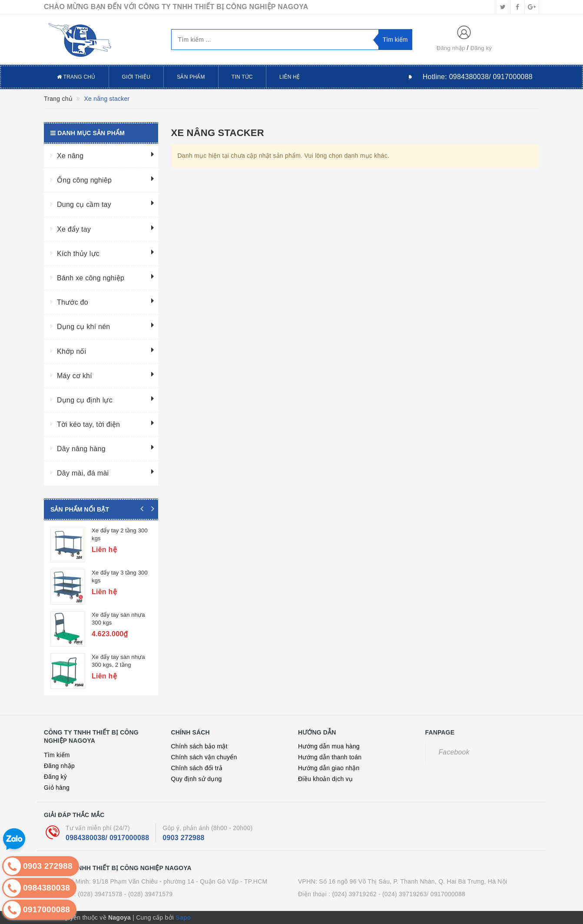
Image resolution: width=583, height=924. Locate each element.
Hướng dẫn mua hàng (329, 746)
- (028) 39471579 (148, 894)
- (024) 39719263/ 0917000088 (422, 894)
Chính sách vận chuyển (204, 757)
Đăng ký (481, 48)
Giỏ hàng (57, 788)
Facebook (454, 752)
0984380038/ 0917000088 (107, 838)
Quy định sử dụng (197, 779)
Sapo (183, 917)
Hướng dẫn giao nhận (329, 768)
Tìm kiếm (57, 755)
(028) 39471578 (100, 894)
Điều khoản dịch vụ (325, 779)
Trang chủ (76, 77)
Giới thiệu (136, 77)
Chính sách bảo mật (199, 746)
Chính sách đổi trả (197, 768)
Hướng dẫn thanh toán (330, 757)
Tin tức (242, 77)
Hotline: (478, 77)
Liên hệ (290, 77)
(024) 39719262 (354, 894)
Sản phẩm (191, 77)
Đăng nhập (451, 48)
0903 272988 (183, 838)
